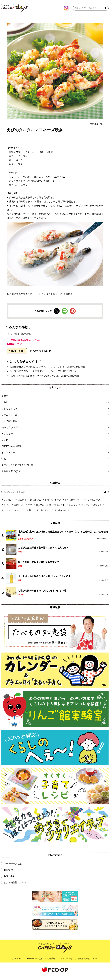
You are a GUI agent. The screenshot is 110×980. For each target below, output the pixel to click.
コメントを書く (17, 354)
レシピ (21, 598)
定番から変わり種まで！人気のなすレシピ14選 (42, 594)
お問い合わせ (11, 880)
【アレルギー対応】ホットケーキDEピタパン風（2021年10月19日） (45, 379)
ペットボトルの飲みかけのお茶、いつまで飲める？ (44, 580)
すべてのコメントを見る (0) (41, 354)
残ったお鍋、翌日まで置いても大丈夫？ (39, 566)
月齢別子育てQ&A (11, 475)
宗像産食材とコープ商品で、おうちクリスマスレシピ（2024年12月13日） (48, 370)
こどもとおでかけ (25, 542)
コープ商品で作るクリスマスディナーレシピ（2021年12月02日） (43, 375)
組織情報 (8, 873)
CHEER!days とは (13, 867)
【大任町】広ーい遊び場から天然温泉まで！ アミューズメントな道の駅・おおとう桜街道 (63, 537)
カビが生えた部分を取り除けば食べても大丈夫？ (43, 551)
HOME (18, 962)
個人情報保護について (15, 886)
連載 (4, 462)
